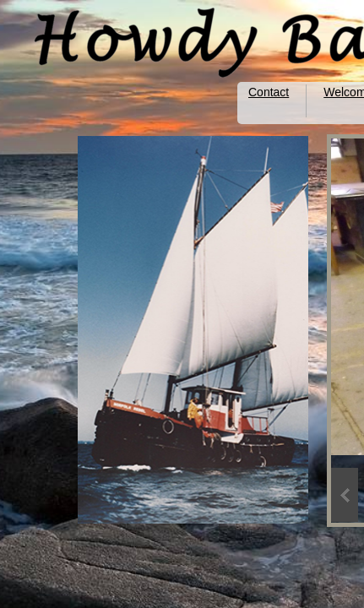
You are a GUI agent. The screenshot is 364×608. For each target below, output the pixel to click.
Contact (269, 92)
